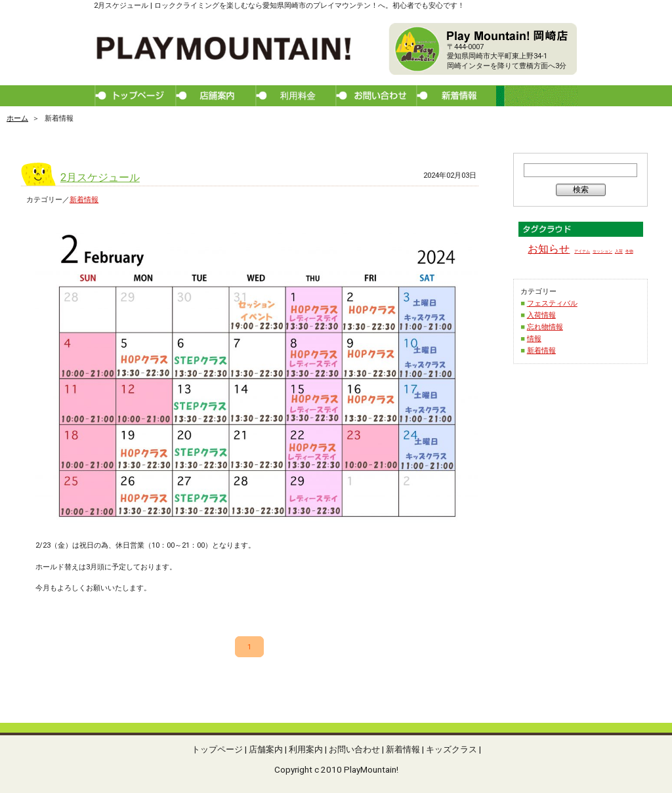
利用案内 (306, 749)
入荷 (619, 251)
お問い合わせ (354, 749)
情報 (534, 339)
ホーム (17, 118)
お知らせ (549, 249)
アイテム (582, 251)
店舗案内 (266, 749)
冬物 (629, 251)
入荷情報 (541, 315)
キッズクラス (451, 749)
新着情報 (84, 200)
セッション (602, 251)
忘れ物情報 (545, 327)
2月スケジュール (100, 177)
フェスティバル (552, 303)
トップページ (217, 749)
